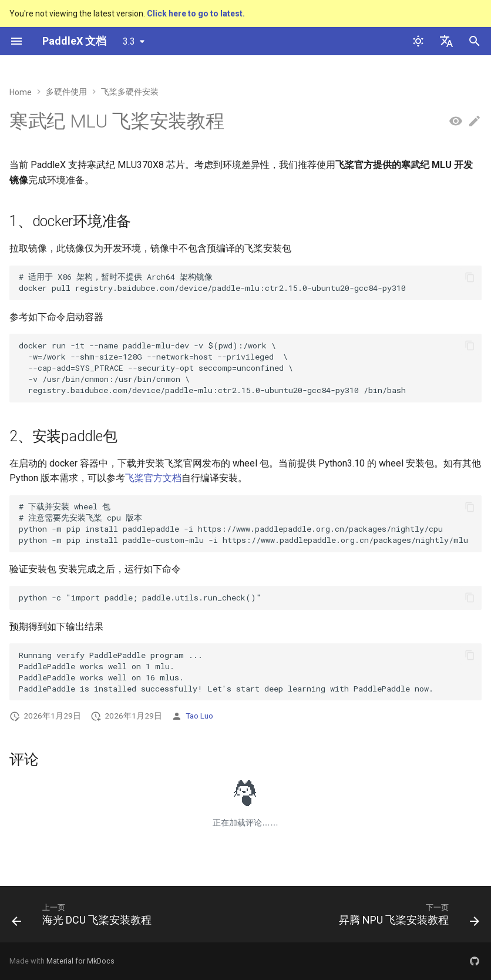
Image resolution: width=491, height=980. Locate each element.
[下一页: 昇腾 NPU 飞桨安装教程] (407, 918)
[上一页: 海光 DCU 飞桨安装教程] (84, 918)
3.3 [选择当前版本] (129, 41)
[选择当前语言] (446, 41)
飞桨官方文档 (153, 478)
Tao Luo (199, 716)
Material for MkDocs (80, 961)
